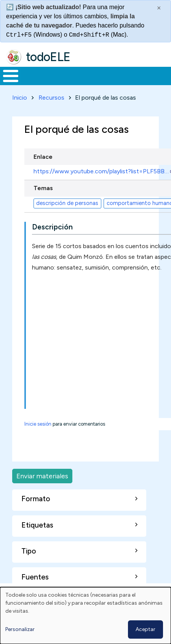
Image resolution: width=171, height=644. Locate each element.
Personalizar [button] (20, 629)
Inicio (20, 98)
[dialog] (85, 616)
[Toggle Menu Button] (11, 76)
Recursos (51, 98)
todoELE (48, 57)
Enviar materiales (42, 476)
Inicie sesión (38, 424)
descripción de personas (67, 203)
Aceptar (145, 629)
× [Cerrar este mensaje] (159, 8)
